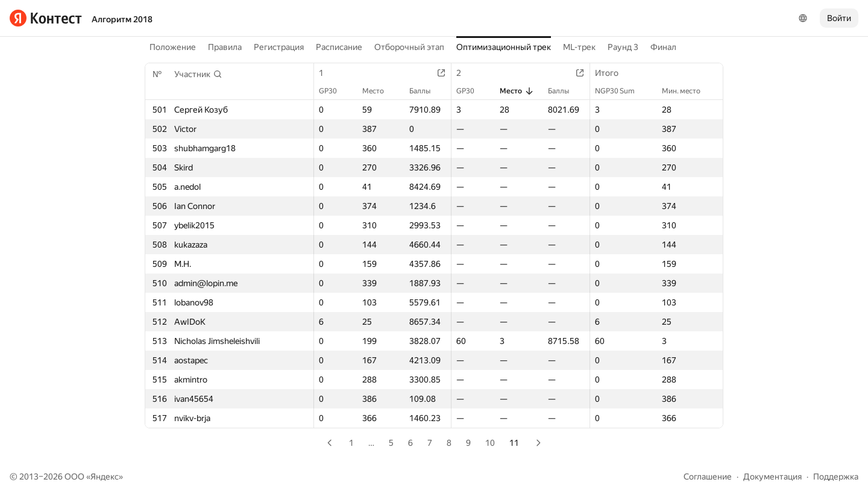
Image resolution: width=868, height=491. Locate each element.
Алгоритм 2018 (122, 19)
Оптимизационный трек (504, 47)
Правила (225, 47)
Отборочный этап (409, 47)
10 (490, 443)
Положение (173, 47)
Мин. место (687, 91)
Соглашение (708, 477)
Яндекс (105, 477)
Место (379, 91)
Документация (772, 477)
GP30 (334, 91)
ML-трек (579, 47)
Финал (663, 47)
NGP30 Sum (621, 91)
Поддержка (836, 477)
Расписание (339, 47)
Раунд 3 (623, 47)
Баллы (426, 91)
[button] (198, 74)
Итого (613, 73)
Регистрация (279, 47)
